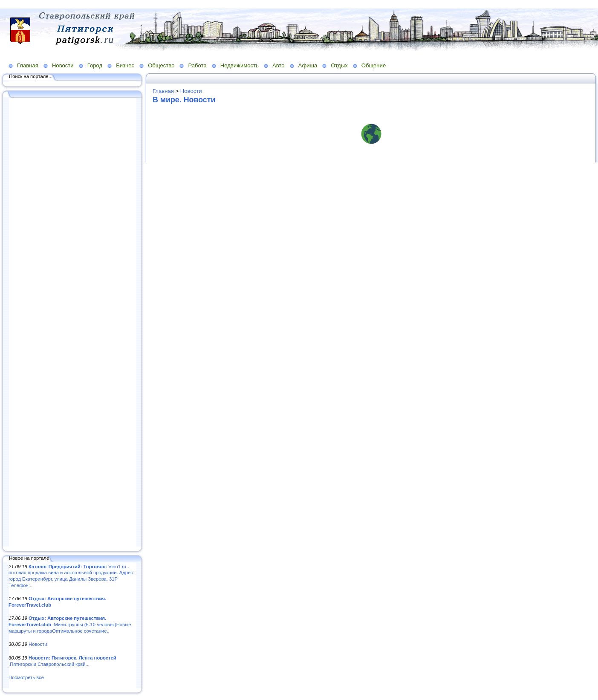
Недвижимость (240, 65)
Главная (28, 65)
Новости (63, 65)
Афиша (308, 65)
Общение (374, 65)
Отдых (339, 65)
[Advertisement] (72, 323)
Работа (197, 65)
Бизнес (125, 65)
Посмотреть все (26, 677)
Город (95, 65)
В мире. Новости (184, 100)
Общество (161, 65)
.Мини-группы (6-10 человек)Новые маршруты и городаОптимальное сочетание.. (70, 624)
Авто (279, 65)
